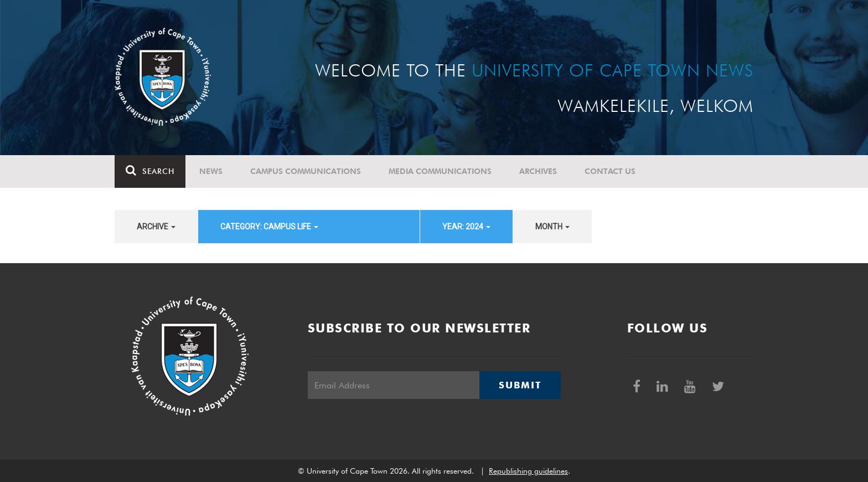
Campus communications (306, 171)
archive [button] (156, 227)
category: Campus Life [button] (269, 227)
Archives (538, 171)
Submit (520, 385)
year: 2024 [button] (466, 227)
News (211, 171)
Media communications (440, 171)
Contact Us (610, 171)
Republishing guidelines (528, 471)
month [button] (552, 227)
